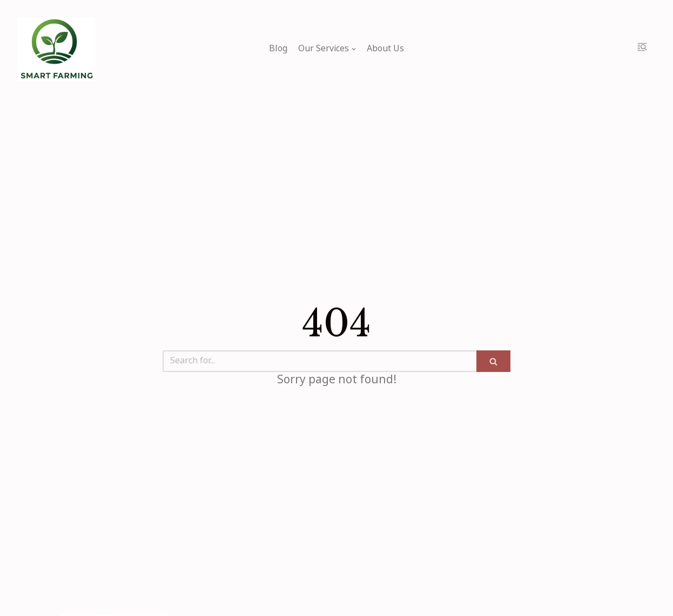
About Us (385, 49)
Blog (278, 49)
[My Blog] (56, 49)
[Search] (319, 361)
